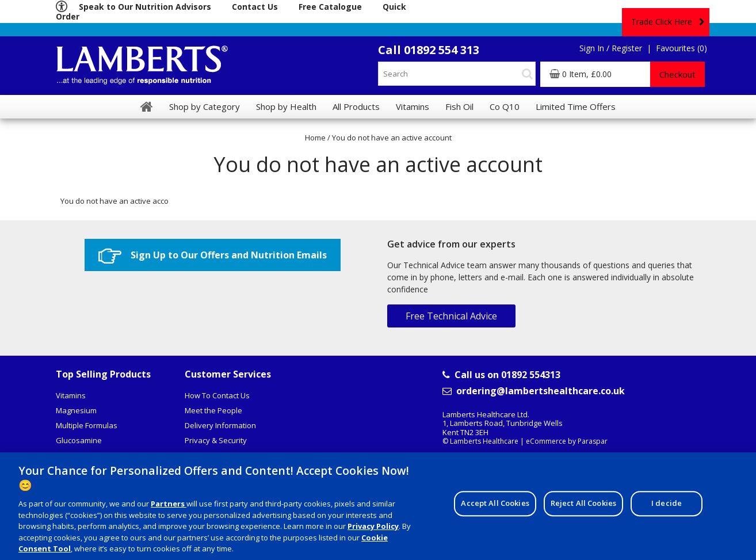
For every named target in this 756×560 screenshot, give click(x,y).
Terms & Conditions (219, 455)
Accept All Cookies (495, 508)
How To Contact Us (217, 395)
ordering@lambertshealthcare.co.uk (534, 391)
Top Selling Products (103, 374)
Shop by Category (205, 106)
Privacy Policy (373, 531)
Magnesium (76, 410)
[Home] (147, 106)
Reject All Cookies (583, 508)
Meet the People (213, 410)
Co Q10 (505, 106)
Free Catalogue (330, 7)
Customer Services (228, 374)
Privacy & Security (216, 440)
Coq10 (67, 455)
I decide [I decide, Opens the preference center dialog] (667, 508)
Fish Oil (459, 106)
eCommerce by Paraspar (567, 441)
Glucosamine (79, 440)
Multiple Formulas (87, 425)
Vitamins (71, 395)
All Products (356, 106)
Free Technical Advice (451, 316)
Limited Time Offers (576, 106)
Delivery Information (220, 425)
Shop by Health (286, 106)
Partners (169, 508)
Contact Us (255, 7)
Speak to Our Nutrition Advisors (145, 7)
